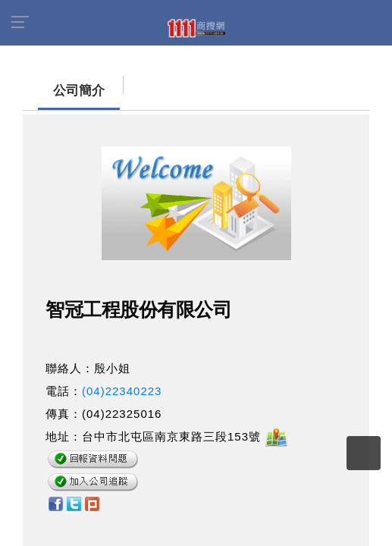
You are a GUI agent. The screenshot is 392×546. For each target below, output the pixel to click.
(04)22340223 (122, 391)
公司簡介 (64, 91)
